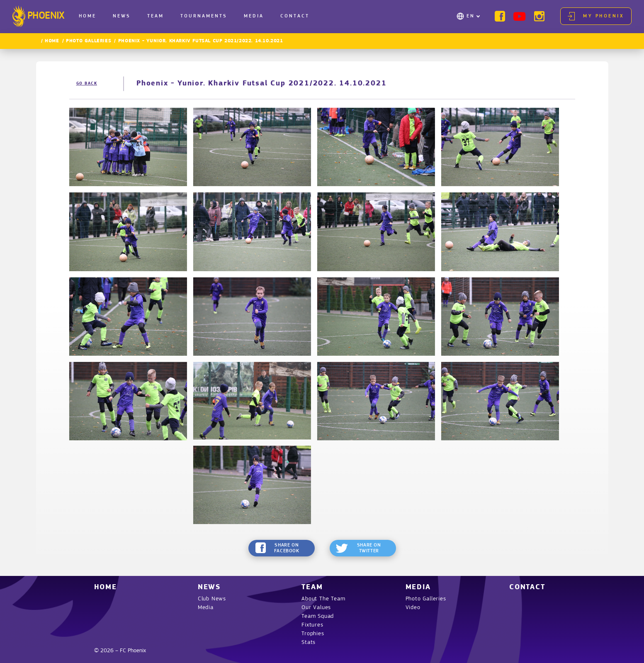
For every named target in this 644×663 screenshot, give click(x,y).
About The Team (323, 599)
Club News (212, 599)
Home (87, 16)
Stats (309, 642)
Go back (87, 84)
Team (156, 16)
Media (254, 16)
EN (471, 16)
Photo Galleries (89, 41)
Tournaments (204, 16)
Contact (295, 16)
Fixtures (312, 625)
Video (413, 608)
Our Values (316, 608)
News (122, 16)
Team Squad (318, 616)
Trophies (313, 634)
